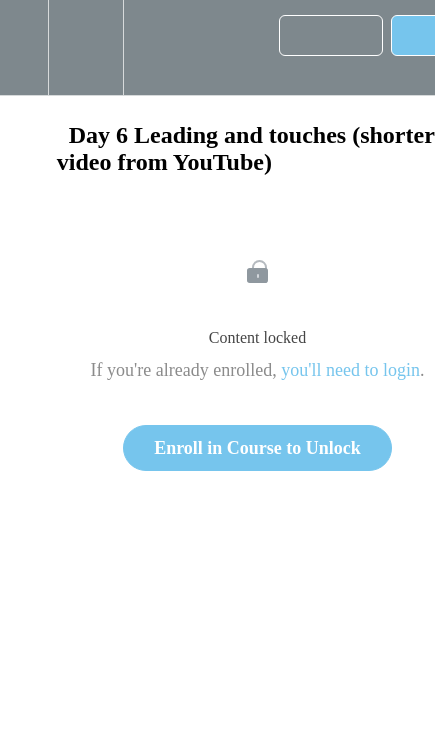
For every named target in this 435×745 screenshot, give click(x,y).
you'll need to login (350, 370)
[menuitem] (85, 47)
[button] (24, 47)
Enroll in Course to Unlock (257, 448)
